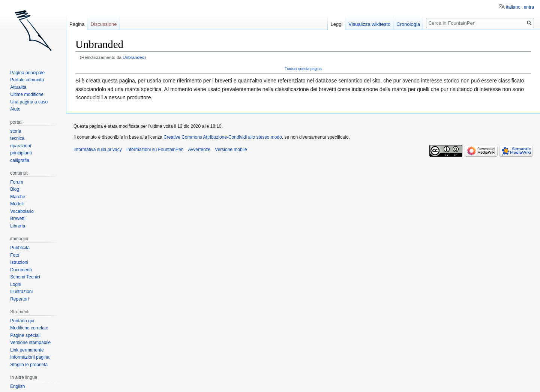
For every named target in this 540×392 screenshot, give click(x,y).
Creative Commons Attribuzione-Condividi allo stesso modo (223, 137)
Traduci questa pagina (303, 69)
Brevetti (18, 218)
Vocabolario (22, 211)
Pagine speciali (25, 335)
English (17, 386)
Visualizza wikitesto (369, 24)
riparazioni (20, 146)
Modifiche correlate (29, 328)
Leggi (337, 24)
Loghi (16, 284)
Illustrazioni (21, 292)
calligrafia (20, 160)
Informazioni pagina (30, 357)
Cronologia (408, 24)
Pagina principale (27, 73)
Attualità (18, 87)
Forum (17, 182)
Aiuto (15, 109)
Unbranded (133, 57)
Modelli (17, 204)
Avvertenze (199, 150)
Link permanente (27, 350)
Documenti (21, 270)
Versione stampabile (30, 343)
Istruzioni (19, 262)
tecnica (17, 138)
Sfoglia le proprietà (29, 365)
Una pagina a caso (29, 102)
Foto (15, 255)
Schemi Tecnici (25, 277)
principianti (21, 153)
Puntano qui (22, 321)
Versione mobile (231, 150)
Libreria (18, 226)
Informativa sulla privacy (98, 150)
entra (529, 7)
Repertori (19, 299)
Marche (18, 197)
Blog (15, 189)
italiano (513, 7)
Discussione (103, 24)
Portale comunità (27, 80)
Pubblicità (20, 248)
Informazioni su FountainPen (155, 150)
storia (16, 131)
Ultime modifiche (27, 94)
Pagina (77, 24)
